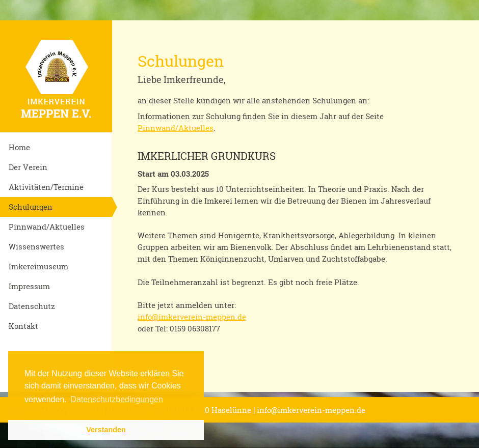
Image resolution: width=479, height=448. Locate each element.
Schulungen (31, 207)
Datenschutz (32, 306)
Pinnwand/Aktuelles (47, 227)
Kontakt (23, 326)
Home (19, 147)
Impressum (29, 286)
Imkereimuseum (38, 266)
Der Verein (28, 167)
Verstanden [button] (106, 430)
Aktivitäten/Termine (46, 187)
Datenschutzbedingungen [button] (116, 399)
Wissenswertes (36, 246)
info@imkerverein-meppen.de (192, 317)
